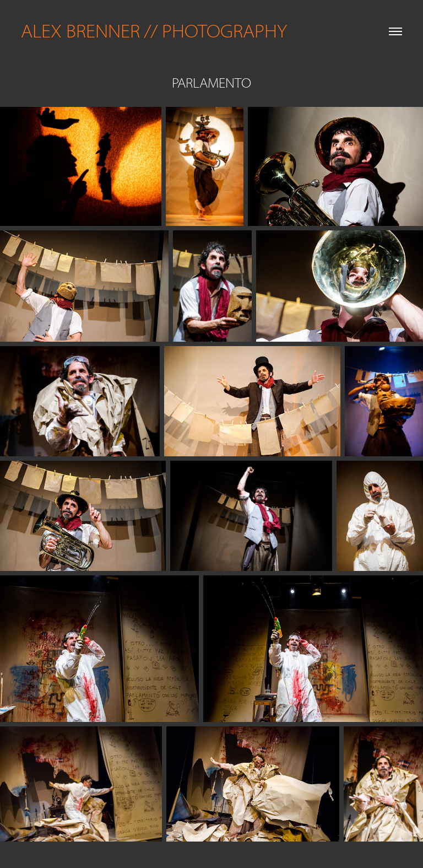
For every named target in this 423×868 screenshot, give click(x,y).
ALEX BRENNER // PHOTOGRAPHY (154, 31)
